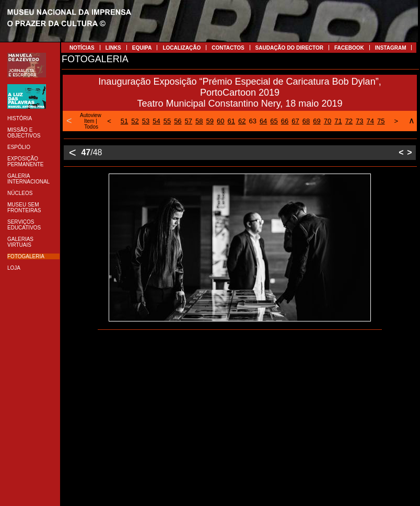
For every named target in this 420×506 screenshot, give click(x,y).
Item (89, 121)
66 (285, 121)
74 (370, 121)
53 (146, 121)
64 (263, 121)
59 (210, 121)
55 (167, 121)
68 (306, 121)
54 (156, 121)
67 (295, 121)
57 (189, 121)
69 (317, 121)
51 (124, 121)
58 (199, 121)
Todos (91, 127)
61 (231, 121)
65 (274, 121)
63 (252, 121)
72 (349, 121)
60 (220, 121)
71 (338, 121)
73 (359, 121)
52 (135, 121)
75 (381, 121)
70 (328, 121)
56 (178, 121)
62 (242, 121)
